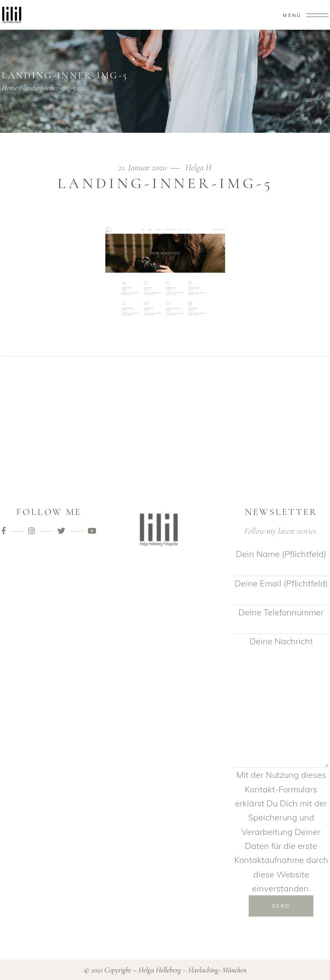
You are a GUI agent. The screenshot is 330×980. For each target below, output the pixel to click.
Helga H (198, 167)
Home (10, 88)
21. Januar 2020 (143, 167)
